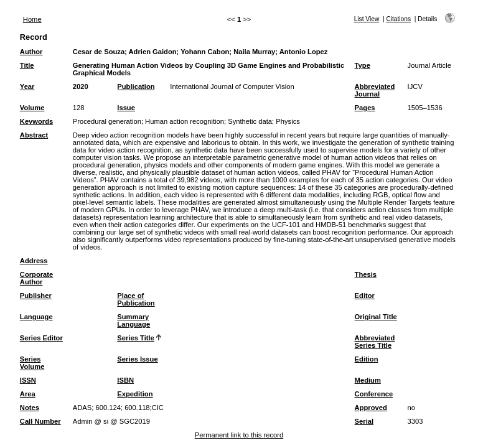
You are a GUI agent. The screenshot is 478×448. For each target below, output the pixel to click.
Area (28, 394)
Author (31, 52)
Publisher (36, 296)
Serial (364, 421)
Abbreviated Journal (375, 90)
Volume (32, 108)
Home (32, 19)
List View (367, 19)
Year (27, 86)
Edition (367, 359)
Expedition (135, 394)
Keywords (36, 121)
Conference (374, 394)
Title (27, 65)
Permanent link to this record (239, 435)
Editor (365, 296)
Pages (365, 108)
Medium (368, 380)
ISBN (125, 380)
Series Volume (32, 363)
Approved (371, 408)
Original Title (376, 317)
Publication (136, 86)
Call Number (40, 421)
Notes (30, 408)
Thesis (366, 274)
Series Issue (137, 359)
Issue (126, 108)
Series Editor (41, 338)
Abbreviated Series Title (375, 342)
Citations (398, 19)
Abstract (34, 135)
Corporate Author (36, 278)
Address (34, 261)
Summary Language (134, 320)
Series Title (136, 338)
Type (363, 65)
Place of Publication (136, 299)
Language (36, 317)
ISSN (28, 380)
